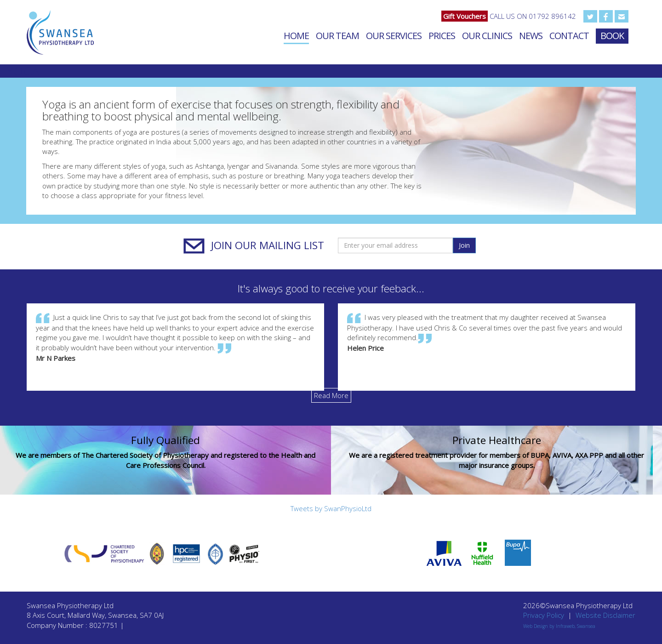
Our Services (394, 36)
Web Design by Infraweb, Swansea (559, 626)
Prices (442, 36)
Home (296, 36)
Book (612, 36)
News (531, 36)
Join (464, 245)
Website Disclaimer (605, 615)
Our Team (337, 36)
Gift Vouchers (465, 16)
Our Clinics (487, 36)
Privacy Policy (544, 615)
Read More (331, 395)
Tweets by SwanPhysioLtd (331, 508)
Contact (569, 36)
